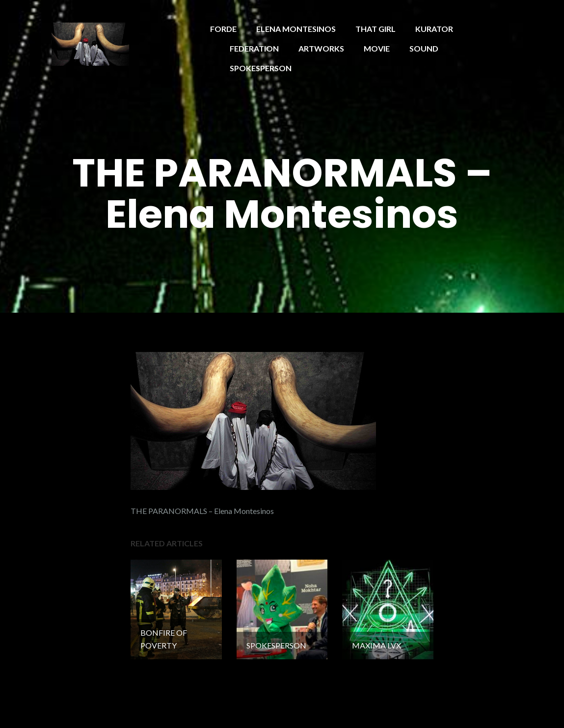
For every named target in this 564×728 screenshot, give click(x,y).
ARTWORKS (321, 48)
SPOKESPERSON (261, 68)
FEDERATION (254, 48)
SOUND (424, 48)
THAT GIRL (376, 29)
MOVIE (377, 48)
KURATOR (434, 29)
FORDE (223, 29)
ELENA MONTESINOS (296, 29)
